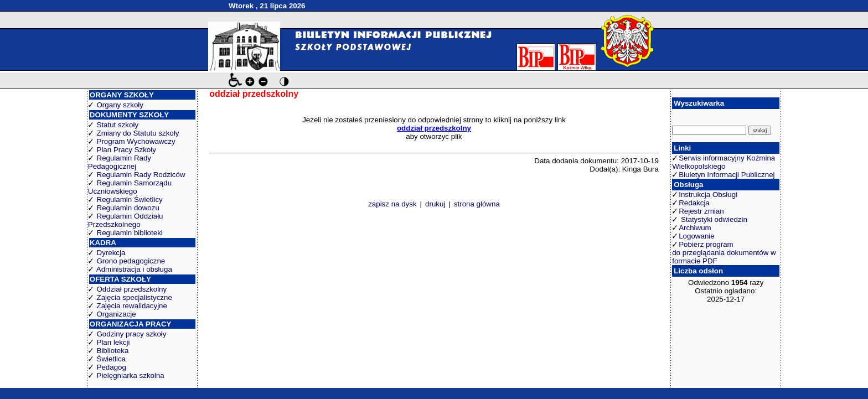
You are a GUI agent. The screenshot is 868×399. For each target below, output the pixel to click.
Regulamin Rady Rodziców (141, 175)
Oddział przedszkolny (132, 289)
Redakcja (694, 203)
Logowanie (696, 236)
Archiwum (695, 228)
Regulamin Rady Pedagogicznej (120, 162)
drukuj (435, 204)
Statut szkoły (118, 125)
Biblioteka (113, 351)
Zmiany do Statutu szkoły (138, 133)
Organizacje (117, 314)
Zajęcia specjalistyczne (135, 297)
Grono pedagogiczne (131, 261)
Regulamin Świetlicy (130, 199)
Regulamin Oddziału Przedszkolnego (126, 220)
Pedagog (112, 367)
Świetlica (112, 359)
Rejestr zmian (701, 211)
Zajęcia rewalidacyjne (132, 306)
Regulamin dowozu (128, 208)
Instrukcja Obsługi (708, 195)
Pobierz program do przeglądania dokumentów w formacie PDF (724, 253)
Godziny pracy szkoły (132, 334)
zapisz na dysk (392, 204)
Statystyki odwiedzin (713, 219)
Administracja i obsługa (134, 269)
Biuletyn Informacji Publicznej (727, 175)
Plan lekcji (113, 342)
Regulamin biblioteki (130, 233)
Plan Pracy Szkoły (126, 150)
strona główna (477, 204)
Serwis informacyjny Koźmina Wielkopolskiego (724, 162)
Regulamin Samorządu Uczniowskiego (130, 187)
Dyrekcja (111, 253)
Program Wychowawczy (136, 141)
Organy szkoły (120, 105)
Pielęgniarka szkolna (131, 375)
